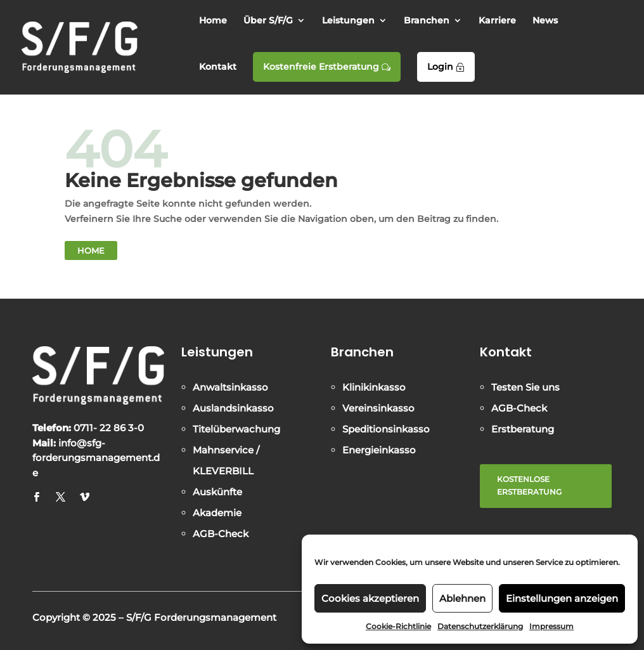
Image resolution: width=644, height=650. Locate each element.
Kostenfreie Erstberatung (327, 67)
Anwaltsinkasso (230, 387)
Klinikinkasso (374, 387)
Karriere (497, 21)
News (545, 21)
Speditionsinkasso (386, 429)
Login (446, 67)
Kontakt (218, 67)
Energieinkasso (379, 450)
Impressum (551, 626)
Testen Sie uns (525, 387)
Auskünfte (217, 492)
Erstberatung (523, 429)
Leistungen (348, 21)
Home (213, 21)
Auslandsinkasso (233, 408)
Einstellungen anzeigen (562, 598)
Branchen (427, 21)
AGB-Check (221, 534)
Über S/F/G (268, 21)
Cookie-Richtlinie (398, 626)
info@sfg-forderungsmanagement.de (96, 458)
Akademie (217, 513)
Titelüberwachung (236, 429)
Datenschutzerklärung (480, 626)
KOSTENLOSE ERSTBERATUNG (529, 485)
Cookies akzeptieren (370, 598)
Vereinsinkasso (378, 408)
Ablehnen (462, 598)
